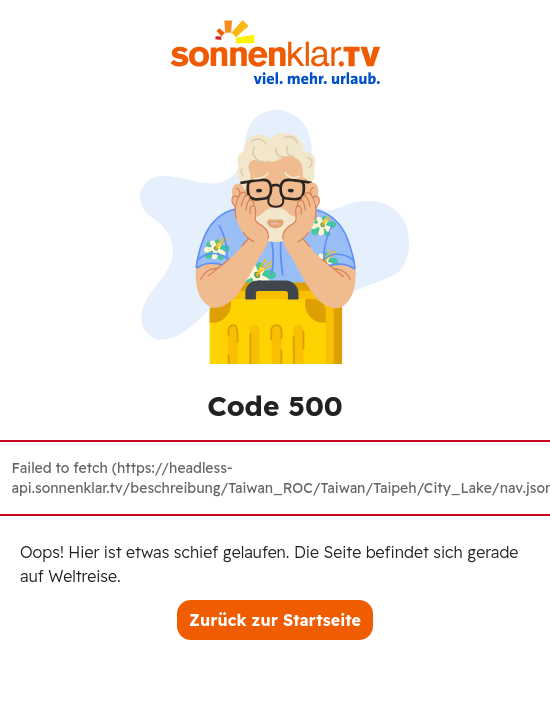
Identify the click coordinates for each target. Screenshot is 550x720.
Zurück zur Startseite (275, 620)
